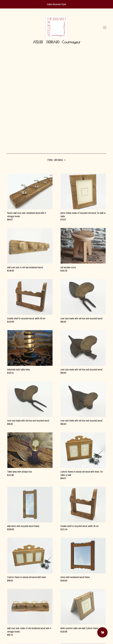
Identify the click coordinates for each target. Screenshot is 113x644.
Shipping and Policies (16, 628)
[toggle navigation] (105, 28)
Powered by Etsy (14, 636)
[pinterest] (8, 620)
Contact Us (12, 625)
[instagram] (12, 620)
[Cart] (102, 632)
